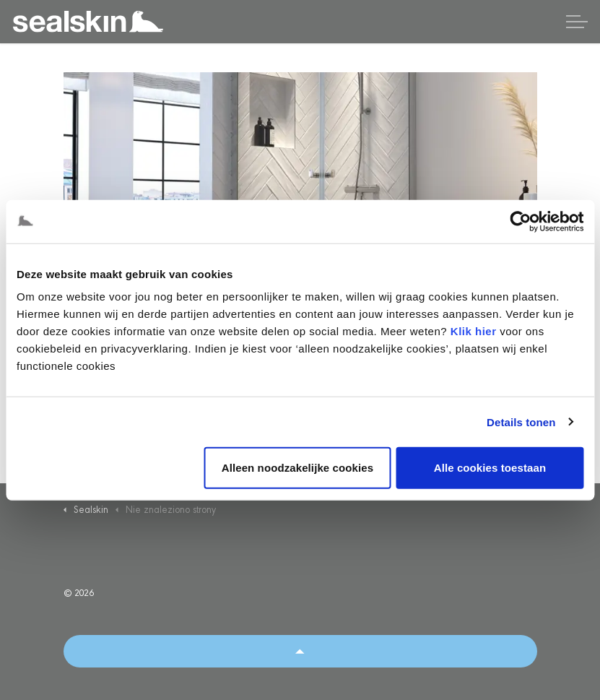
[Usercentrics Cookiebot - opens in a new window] (520, 221)
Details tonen (521, 422)
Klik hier (474, 331)
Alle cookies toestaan (490, 468)
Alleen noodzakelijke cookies (297, 468)
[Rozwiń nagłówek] (577, 22)
